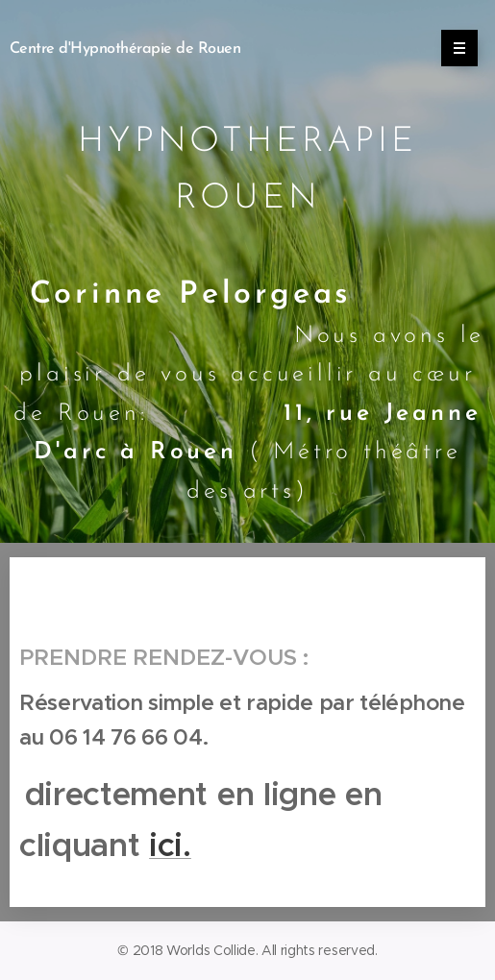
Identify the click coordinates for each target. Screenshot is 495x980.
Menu (453, 48)
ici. (170, 846)
